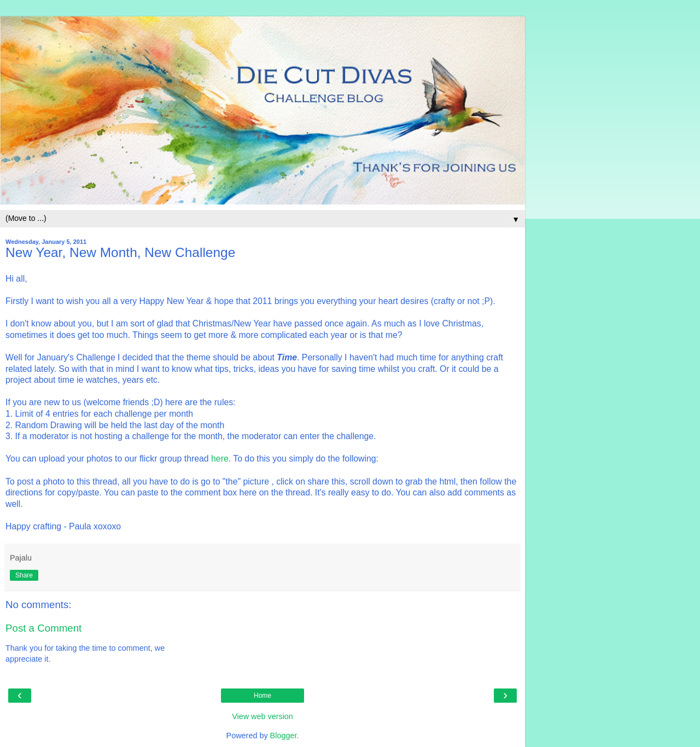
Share (24, 575)
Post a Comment (43, 628)
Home (262, 696)
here (220, 459)
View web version (262, 716)
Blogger (284, 736)
